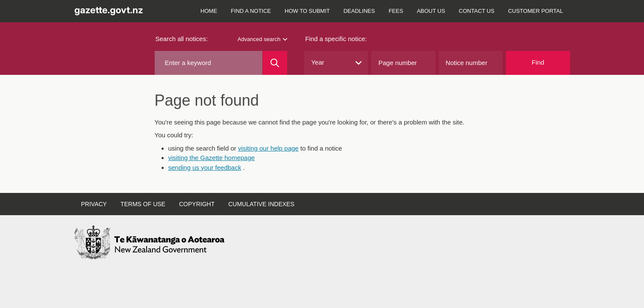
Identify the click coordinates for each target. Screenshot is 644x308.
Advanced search (262, 39)
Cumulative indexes (261, 204)
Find (538, 62)
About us (431, 11)
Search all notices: (182, 39)
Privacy (94, 204)
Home (209, 11)
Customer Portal (536, 11)
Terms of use (143, 204)
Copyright (197, 204)
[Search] (275, 63)
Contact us (477, 11)
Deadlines (359, 11)
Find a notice (251, 11)
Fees (396, 11)
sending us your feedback (205, 167)
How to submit (307, 11)
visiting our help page (268, 148)
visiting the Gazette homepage (212, 158)
